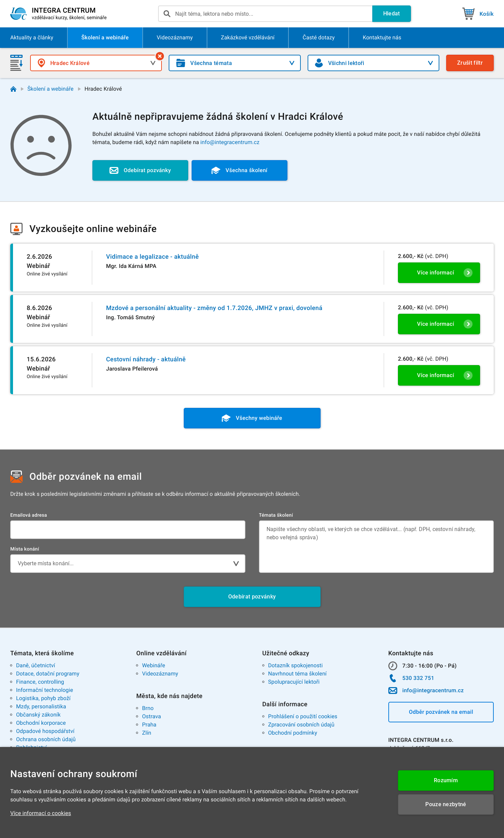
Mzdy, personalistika (41, 706)
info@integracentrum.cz (230, 142)
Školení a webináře (50, 89)
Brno (148, 708)
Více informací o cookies (41, 813)
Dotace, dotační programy (48, 674)
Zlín (147, 733)
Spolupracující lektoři (294, 682)
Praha (149, 725)
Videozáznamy (160, 674)
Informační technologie (45, 690)
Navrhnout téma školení (298, 674)
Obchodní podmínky (293, 733)
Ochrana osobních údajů (46, 739)
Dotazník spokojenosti (296, 665)
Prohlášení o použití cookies (303, 716)
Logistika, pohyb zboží (43, 698)
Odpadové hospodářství (45, 731)
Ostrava (151, 716)
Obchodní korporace (41, 723)
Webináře (153, 665)
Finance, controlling (40, 682)
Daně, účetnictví (36, 665)
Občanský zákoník (38, 715)
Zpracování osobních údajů (301, 725)
